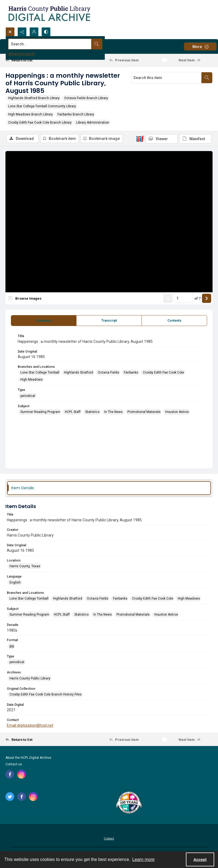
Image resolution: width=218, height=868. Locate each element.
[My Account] (34, 32)
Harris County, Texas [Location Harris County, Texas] (25, 567)
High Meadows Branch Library (30, 114)
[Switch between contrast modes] (46, 32)
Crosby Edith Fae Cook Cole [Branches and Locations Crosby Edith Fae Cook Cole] (163, 373)
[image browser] (26, 299)
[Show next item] (207, 299)
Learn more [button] (143, 859)
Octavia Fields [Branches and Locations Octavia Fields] (108, 373)
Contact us (14, 765)
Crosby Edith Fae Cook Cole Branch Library (40, 123)
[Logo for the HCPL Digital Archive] (49, 14)
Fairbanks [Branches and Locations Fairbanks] (131, 373)
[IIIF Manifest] (195, 139)
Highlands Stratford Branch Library (34, 98)
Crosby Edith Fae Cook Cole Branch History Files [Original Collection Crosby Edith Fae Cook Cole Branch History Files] (46, 695)
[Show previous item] (168, 299)
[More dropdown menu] (200, 47)
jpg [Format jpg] (12, 647)
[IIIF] (140, 139)
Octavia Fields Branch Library (86, 98)
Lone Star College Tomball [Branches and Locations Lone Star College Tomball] (40, 373)
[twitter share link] (10, 797)
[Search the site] (88, 44)
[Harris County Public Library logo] (129, 804)
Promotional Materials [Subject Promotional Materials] (144, 412)
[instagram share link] (22, 775)
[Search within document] (207, 78)
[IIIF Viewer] (162, 139)
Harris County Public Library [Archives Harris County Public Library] (30, 679)
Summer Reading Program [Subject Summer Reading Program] (40, 412)
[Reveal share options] (22, 32)
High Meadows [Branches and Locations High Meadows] (32, 380)
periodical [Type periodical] (28, 396)
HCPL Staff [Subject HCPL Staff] (73, 412)
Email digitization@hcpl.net (30, 726)
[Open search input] (10, 32)
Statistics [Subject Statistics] (92, 412)
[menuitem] (109, 839)
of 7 (197, 299)
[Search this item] (166, 78)
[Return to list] (33, 60)
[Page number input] (183, 299)
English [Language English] (15, 583)
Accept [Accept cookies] (200, 860)
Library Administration (93, 123)
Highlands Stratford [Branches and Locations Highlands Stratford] (79, 373)
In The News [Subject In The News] (113, 412)
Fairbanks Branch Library (76, 114)
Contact (109, 839)
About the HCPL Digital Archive (28, 758)
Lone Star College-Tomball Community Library (42, 106)
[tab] (44, 321)
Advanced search (22, 54)
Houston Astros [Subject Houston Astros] (177, 412)
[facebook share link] (10, 775)
